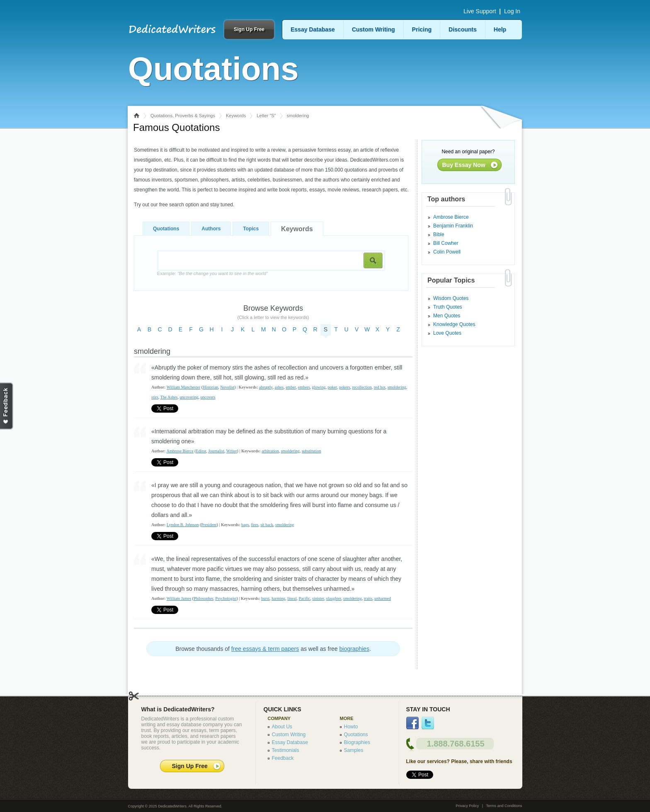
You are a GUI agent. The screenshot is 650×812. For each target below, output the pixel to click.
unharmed (383, 598)
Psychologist (226, 598)
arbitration (270, 451)
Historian (210, 387)
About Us (282, 727)
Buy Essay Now (464, 165)
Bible (439, 234)
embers (304, 387)
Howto (351, 727)
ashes (279, 387)
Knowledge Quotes (454, 324)
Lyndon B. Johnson (183, 525)
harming (278, 598)
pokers (345, 387)
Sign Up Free (249, 29)
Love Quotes (447, 333)
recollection (362, 387)
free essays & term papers (265, 649)
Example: (212, 273)
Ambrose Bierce (180, 451)
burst (265, 598)
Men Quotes (447, 316)
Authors (211, 229)
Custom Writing (374, 29)
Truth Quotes (448, 307)
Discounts (463, 29)
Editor (201, 451)
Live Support (480, 11)
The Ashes (169, 397)
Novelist (227, 387)
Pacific (305, 598)
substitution (312, 451)
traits (368, 598)
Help (500, 29)
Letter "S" (266, 116)
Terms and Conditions (504, 806)
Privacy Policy (467, 806)
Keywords (236, 116)
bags (245, 525)
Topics (251, 229)
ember (291, 387)
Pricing (422, 29)
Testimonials (286, 750)
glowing (319, 387)
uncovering (189, 397)
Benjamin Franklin (453, 226)
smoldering (397, 387)
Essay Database (313, 29)
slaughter (334, 598)
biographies (354, 649)
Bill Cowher (446, 243)
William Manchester (184, 387)
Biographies (357, 742)
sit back (267, 525)
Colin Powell (447, 252)
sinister (318, 598)
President (209, 525)
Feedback (283, 758)
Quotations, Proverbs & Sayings (183, 116)
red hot (380, 387)
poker (332, 387)
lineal (292, 598)
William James (179, 598)
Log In (512, 11)
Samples (354, 750)
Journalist (216, 451)
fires (255, 525)
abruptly (266, 387)
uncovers (208, 397)
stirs (155, 397)
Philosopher (203, 598)
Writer (232, 451)
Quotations (166, 229)
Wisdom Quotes (451, 298)
